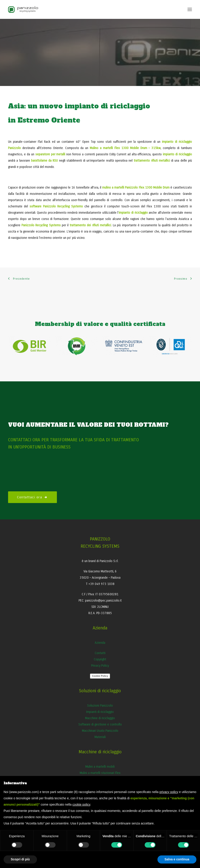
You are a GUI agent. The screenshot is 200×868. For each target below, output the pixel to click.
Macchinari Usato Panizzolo (100, 731)
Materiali (100, 737)
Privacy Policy (100, 666)
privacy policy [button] (169, 792)
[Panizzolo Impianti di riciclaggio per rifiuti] (23, 9)
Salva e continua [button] (177, 859)
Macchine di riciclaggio (100, 718)
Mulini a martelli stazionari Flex (100, 773)
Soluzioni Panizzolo (100, 706)
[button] (190, 9)
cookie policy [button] (81, 804)
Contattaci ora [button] (32, 497)
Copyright (100, 659)
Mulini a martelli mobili (100, 767)
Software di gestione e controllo (100, 724)
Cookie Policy (100, 676)
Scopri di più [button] (20, 859)
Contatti (100, 653)
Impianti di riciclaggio (100, 712)
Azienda (100, 643)
